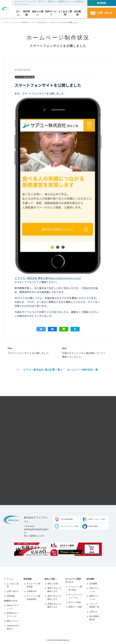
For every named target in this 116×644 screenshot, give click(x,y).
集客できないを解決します (54, 590)
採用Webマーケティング (13, 615)
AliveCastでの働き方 (13, 627)
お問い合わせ (13, 591)
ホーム (6, 22)
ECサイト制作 (75, 602)
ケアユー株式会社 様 (39, 22)
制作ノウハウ (13, 621)
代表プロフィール (94, 590)
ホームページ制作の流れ (75, 588)
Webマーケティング (13, 607)
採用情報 (102, 3)
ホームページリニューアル (75, 596)
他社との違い (53, 583)
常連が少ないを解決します (54, 605)
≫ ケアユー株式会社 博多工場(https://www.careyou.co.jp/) (48, 278)
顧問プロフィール (94, 598)
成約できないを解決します (54, 598)
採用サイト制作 (75, 607)
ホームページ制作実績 (33, 585)
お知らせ (93, 612)
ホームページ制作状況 (20, 22)
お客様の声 (31, 591)
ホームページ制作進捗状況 (33, 598)
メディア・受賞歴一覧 (94, 605)
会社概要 (93, 583)
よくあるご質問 (13, 585)
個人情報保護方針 (94, 618)
